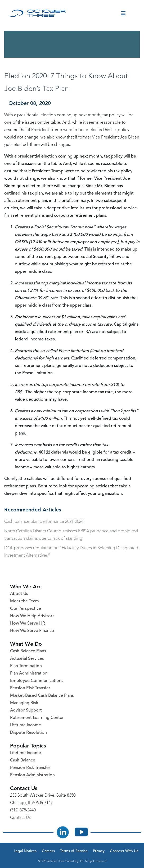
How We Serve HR (28, 624)
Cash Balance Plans (28, 651)
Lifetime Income (26, 725)
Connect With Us (124, 851)
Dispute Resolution (28, 733)
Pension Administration (32, 775)
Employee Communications (37, 681)
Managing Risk (24, 703)
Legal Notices (25, 851)
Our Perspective (26, 609)
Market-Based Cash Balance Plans (42, 696)
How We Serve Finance (32, 631)
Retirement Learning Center (37, 718)
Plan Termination (26, 666)
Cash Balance (23, 760)
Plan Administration (29, 673)
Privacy (99, 851)
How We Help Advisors (32, 616)
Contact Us (20, 818)
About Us (19, 594)
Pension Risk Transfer (30, 688)
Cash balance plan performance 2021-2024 (44, 522)
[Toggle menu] (123, 13)
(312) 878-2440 (23, 810)
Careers (48, 851)
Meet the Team (24, 601)
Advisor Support (26, 710)
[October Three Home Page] (37, 13)
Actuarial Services (27, 659)
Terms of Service (74, 851)
